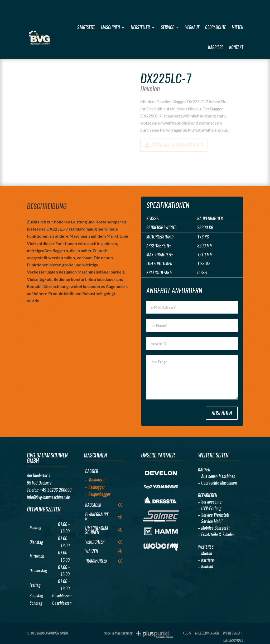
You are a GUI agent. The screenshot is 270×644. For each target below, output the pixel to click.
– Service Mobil (210, 521)
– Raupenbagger (98, 494)
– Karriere (206, 560)
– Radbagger (95, 487)
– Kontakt (206, 567)
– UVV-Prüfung (210, 508)
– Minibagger (95, 480)
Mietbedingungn (207, 633)
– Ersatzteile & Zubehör (216, 535)
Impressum (231, 633)
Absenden (222, 413)
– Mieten (205, 553)
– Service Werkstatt (214, 515)
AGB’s (187, 633)
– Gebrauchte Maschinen (217, 483)
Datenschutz (233, 640)
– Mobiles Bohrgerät (214, 528)
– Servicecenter (210, 502)
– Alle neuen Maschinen (217, 476)
